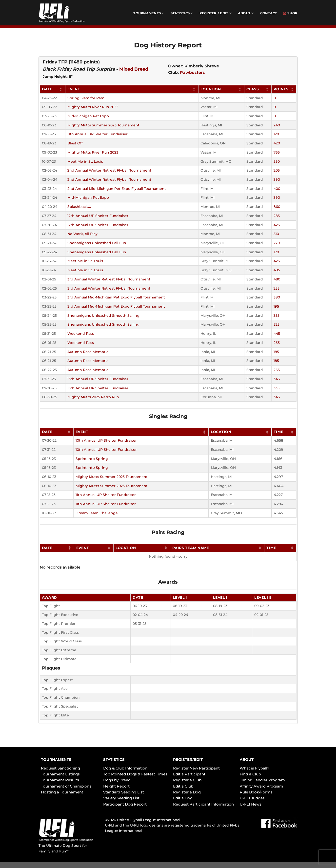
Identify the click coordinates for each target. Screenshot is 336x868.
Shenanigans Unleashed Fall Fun (97, 243)
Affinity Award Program (261, 786)
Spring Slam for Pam (86, 98)
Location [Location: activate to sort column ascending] (211, 89)
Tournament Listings (60, 774)
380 (277, 297)
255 (277, 288)
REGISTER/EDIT (188, 759)
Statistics (182, 13)
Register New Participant (196, 768)
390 (277, 179)
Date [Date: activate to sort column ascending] (47, 89)
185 (276, 352)
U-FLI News (251, 804)
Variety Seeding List (121, 798)
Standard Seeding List (124, 792)
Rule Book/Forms (256, 792)
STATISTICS (114, 759)
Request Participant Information (203, 804)
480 (277, 279)
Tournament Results (60, 780)
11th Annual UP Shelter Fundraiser (98, 134)
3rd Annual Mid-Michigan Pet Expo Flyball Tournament (116, 297)
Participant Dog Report (125, 804)
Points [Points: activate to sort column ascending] (281, 89)
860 (277, 207)
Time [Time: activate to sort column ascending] (279, 432)
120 (276, 134)
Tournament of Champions (66, 786)
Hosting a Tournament (62, 792)
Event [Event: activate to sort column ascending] (74, 89)
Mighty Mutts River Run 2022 (93, 107)
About (246, 13)
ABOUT (247, 759)
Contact (269, 13)
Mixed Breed (134, 69)
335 (277, 388)
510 (276, 234)
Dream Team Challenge (97, 513)
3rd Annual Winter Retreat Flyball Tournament (109, 279)
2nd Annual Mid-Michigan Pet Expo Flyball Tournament (117, 189)
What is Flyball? (255, 768)
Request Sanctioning (60, 768)
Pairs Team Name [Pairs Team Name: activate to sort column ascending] (191, 548)
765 (277, 152)
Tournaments (149, 13)
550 (277, 161)
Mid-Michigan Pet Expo (88, 116)
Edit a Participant (189, 774)
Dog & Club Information (125, 768)
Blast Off (75, 143)
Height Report (116, 786)
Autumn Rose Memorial (88, 352)
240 (277, 125)
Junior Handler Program (262, 780)
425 (277, 225)
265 (277, 343)
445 (277, 334)
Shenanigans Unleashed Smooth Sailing (103, 316)
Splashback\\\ (79, 207)
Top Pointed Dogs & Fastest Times (135, 774)
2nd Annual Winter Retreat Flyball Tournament (109, 170)
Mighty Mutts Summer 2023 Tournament (103, 125)
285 (277, 216)
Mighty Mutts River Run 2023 (93, 152)
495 (277, 270)
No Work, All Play (82, 234)
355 (277, 316)
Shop (290, 13)
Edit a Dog (183, 798)
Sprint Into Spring (92, 459)
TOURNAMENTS (56, 759)
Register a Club (187, 780)
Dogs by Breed (117, 780)
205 (277, 170)
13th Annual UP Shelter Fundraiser (98, 379)
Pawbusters (192, 72)
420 (277, 143)
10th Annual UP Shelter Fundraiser (106, 440)
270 (277, 243)
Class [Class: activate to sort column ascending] (253, 89)
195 (276, 306)
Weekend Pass (81, 334)
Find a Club (250, 774)
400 (277, 189)
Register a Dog (187, 792)
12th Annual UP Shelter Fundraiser (98, 216)
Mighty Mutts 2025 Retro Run (93, 397)
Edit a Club (183, 786)
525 (277, 324)
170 (276, 252)
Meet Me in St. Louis (85, 161)
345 (277, 379)
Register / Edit (216, 13)
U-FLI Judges (252, 798)
